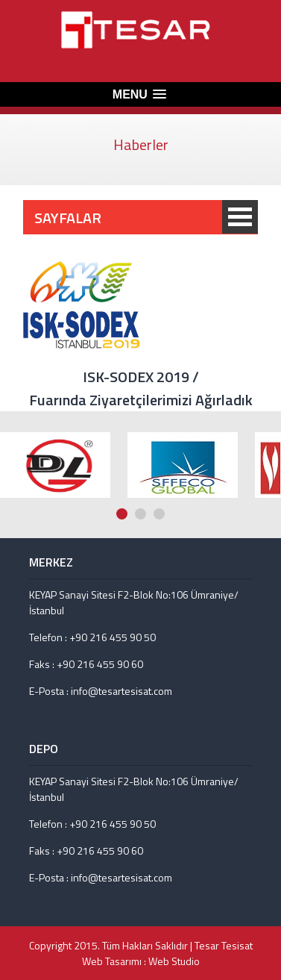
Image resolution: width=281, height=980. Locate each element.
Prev (259, 398)
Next (274, 398)
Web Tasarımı (112, 961)
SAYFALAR (240, 217)
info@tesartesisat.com (121, 691)
